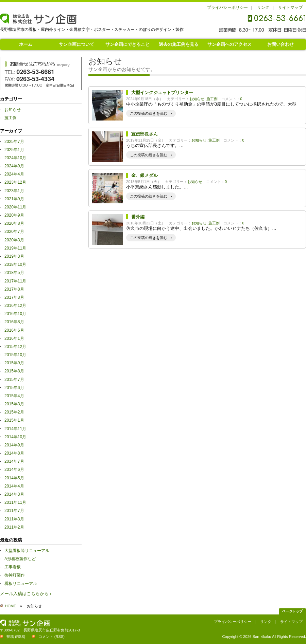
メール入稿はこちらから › (26, 594)
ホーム (26, 44)
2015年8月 (14, 371)
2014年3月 (14, 494)
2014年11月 (15, 429)
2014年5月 (14, 478)
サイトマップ (290, 7)
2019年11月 (15, 248)
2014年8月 (14, 453)
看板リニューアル (21, 584)
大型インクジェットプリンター (162, 93)
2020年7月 (14, 232)
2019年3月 (14, 256)
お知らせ (197, 99)
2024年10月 (15, 158)
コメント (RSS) (52, 637)
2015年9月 (14, 363)
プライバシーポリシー (227, 7)
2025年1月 (14, 150)
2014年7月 (14, 461)
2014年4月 (14, 486)
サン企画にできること (128, 44)
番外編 (138, 217)
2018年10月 (15, 264)
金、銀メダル (144, 175)
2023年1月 (14, 191)
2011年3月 (14, 519)
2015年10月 (15, 355)
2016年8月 (14, 322)
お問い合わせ (280, 44)
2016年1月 (14, 338)
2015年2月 (14, 412)
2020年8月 (14, 223)
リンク (263, 7)
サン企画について (76, 44)
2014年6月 (14, 470)
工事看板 (13, 567)
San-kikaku (262, 637)
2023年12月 (15, 182)
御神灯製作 (15, 575)
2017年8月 (14, 289)
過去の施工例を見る (179, 44)
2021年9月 (14, 199)
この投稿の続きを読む (149, 113)
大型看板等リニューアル (27, 551)
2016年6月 (14, 330)
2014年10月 (15, 437)
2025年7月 (14, 142)
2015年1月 (14, 420)
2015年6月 (14, 388)
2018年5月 (14, 273)
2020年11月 (15, 207)
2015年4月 (14, 396)
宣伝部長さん (144, 134)
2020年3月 (14, 240)
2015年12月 (15, 347)
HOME (11, 606)
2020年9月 (14, 215)
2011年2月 (14, 527)
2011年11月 (15, 502)
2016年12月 (15, 306)
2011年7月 (14, 511)
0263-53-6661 (280, 19)
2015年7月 (14, 380)
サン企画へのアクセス (230, 44)
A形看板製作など (20, 559)
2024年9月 (14, 166)
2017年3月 (14, 297)
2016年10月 (15, 314)
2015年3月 (14, 404)
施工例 (212, 99)
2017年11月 (15, 281)
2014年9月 (14, 445)
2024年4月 (14, 174)
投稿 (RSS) (16, 637)
